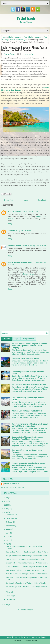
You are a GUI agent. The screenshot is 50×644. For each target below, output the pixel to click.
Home (4, 37)
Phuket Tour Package (18, 40)
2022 (6, 501)
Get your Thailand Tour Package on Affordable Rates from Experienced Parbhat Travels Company (29, 346)
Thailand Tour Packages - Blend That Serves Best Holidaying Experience (28, 464)
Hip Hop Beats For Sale (29, 640)
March (9, 592)
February (10, 596)
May (8, 540)
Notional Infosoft (14, 211)
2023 (6, 498)
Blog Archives (29, 339)
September (11, 526)
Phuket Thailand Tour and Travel (20, 263)
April (8, 544)
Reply (10, 224)
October (9, 522)
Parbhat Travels (26, 18)
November (10, 518)
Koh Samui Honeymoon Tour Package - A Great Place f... (27, 563)
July (8, 533)
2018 (6, 512)
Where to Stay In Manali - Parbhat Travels (27, 411)
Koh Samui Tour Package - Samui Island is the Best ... (26, 559)
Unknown (11, 231)
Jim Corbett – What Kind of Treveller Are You (29, 385)
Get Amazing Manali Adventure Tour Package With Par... (27, 587)
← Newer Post (8, 200)
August (9, 529)
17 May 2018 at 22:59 (30, 211)
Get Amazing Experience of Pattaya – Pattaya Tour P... (26, 583)
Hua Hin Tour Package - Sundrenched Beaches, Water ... (27, 552)
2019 (6, 509)
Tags (16, 339)
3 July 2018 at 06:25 (23, 231)
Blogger (30, 610)
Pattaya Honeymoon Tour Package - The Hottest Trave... (27, 556)
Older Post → (43, 200)
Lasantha (16, 640)
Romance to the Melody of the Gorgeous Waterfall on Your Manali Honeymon (27, 438)
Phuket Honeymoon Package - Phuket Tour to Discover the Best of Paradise (24, 49)
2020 (6, 505)
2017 (6, 605)
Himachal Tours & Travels (17, 246)
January (9, 599)
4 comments (28, 54)
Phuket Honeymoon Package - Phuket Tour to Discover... (27, 574)
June (8, 537)
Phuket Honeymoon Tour (18, 37)
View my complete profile (13, 488)
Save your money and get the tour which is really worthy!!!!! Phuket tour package (30, 425)
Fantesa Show (29, 274)
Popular (7, 339)
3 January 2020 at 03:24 (37, 246)
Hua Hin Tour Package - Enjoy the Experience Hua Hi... (26, 570)
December (10, 515)
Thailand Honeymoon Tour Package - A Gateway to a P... (27, 566)
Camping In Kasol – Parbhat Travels (25, 358)
